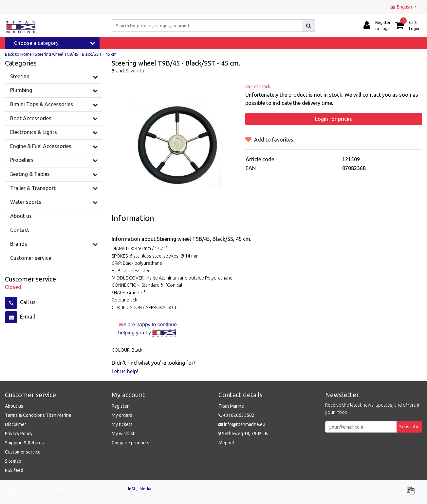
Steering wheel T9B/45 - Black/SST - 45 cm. (76, 54)
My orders (122, 415)
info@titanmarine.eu (242, 424)
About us (14, 406)
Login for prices (334, 119)
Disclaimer (16, 424)
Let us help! (125, 371)
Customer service (23, 452)
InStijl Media (140, 489)
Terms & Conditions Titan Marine (38, 415)
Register (120, 406)
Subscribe (409, 427)
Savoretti (135, 71)
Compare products (130, 443)
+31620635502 (236, 415)
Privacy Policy (19, 434)
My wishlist (123, 434)
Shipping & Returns (24, 443)
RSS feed (14, 470)
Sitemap (13, 461)
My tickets (122, 424)
